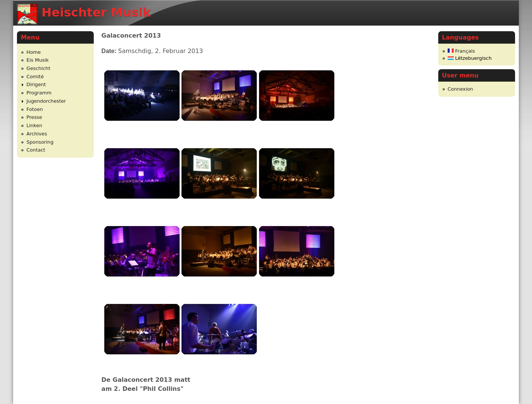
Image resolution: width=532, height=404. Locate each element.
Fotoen (35, 109)
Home (34, 52)
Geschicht (38, 68)
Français (461, 51)
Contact (36, 150)
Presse (34, 117)
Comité (35, 77)
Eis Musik (37, 60)
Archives (37, 134)
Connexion (460, 89)
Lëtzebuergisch (470, 58)
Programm (39, 93)
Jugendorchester (46, 101)
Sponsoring (40, 142)
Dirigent (36, 84)
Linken (34, 125)
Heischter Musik (96, 12)
